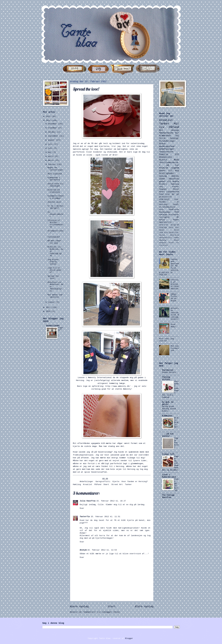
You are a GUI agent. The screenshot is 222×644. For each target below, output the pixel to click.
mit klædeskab (169, 134)
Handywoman (165, 212)
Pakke (176, 238)
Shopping (163, 243)
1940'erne (174, 210)
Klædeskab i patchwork (54, 179)
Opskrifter (174, 232)
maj (50, 152)
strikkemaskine (167, 207)
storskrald (163, 245)
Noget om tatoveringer (55, 169)
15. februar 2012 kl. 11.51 (105, 517)
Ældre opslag (144, 607)
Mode (176, 160)
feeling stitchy (166, 378)
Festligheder (167, 173)
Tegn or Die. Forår (176, 443)
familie (164, 154)
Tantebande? (54, 237)
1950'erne (164, 225)
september (54, 136)
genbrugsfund (167, 146)
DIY (177, 154)
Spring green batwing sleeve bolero (169, 409)
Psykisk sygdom (169, 168)
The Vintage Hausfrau (168, 496)
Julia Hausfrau (88, 501)
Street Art (117, 485)
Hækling (77, 485)
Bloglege (163, 227)
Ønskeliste (166, 157)
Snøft (176, 204)
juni (51, 148)
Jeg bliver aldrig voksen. (53, 262)
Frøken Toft (168, 454)
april (51, 156)
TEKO (177, 212)
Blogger (129, 638)
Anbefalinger (87, 482)
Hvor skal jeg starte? (166, 340)
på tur (173, 165)
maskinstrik (165, 222)
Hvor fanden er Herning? (135, 482)
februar (53, 164)
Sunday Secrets (169, 372)
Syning (163, 176)
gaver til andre (169, 181)
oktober (53, 132)
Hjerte (116, 482)
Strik (162, 138)
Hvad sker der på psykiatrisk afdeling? (169, 197)
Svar (82, 508)
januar (52, 302)
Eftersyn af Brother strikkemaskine (55, 224)
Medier (176, 240)
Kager (176, 220)
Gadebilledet (53, 326)
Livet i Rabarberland (169, 476)
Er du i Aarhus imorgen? (55, 207)
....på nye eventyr (168, 435)
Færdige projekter (169, 215)
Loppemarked (173, 192)
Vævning (163, 240)
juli (51, 144)
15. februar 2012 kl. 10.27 (111, 501)
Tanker (128, 485)
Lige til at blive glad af (54, 270)
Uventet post (54, 202)
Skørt (106, 485)
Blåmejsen (167, 416)
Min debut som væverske (55, 296)
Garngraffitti (103, 482)
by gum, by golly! (168, 403)
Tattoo (162, 235)
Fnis (161, 210)
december (53, 124)
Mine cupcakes (55, 174)
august (52, 140)
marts (51, 160)
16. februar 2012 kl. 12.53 (102, 550)
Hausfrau (174, 179)
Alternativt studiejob (54, 191)
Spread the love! (53, 277)
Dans (171, 227)
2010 (49, 311)
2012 (49, 120)
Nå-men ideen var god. (54, 242)
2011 (49, 307)
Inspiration (166, 152)
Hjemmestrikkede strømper (55, 197)
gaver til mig (169, 171)
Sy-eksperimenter (55, 214)
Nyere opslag (79, 607)
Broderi (163, 184)
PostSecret (168, 370)
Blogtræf (175, 225)
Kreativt (88, 485)
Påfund (98, 485)
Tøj (177, 136)
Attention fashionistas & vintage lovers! (175, 314)
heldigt (174, 138)
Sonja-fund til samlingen (55, 185)
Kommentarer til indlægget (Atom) (102, 612)
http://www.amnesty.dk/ (118, 386)
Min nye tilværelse (175, 348)
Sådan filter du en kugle (174, 297)
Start (112, 607)
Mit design (169, 130)
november (53, 128)
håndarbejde (166, 133)
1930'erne (164, 232)
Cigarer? (61, 329)
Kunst (176, 230)
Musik (176, 189)
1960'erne (174, 235)
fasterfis (85, 517)
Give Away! (174, 325)
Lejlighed (164, 217)
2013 (49, 116)
